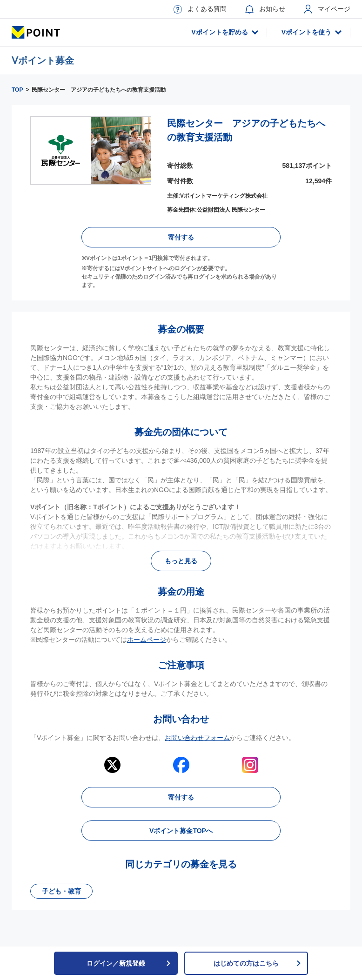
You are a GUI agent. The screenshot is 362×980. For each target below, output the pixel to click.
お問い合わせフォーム (197, 738)
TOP (17, 90)
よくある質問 (200, 9)
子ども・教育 (61, 891)
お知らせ (265, 9)
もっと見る (181, 561)
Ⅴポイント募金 (43, 60)
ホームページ (147, 640)
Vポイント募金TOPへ (181, 831)
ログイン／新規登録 (129, 963)
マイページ (327, 9)
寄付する (181, 237)
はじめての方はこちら (258, 963)
